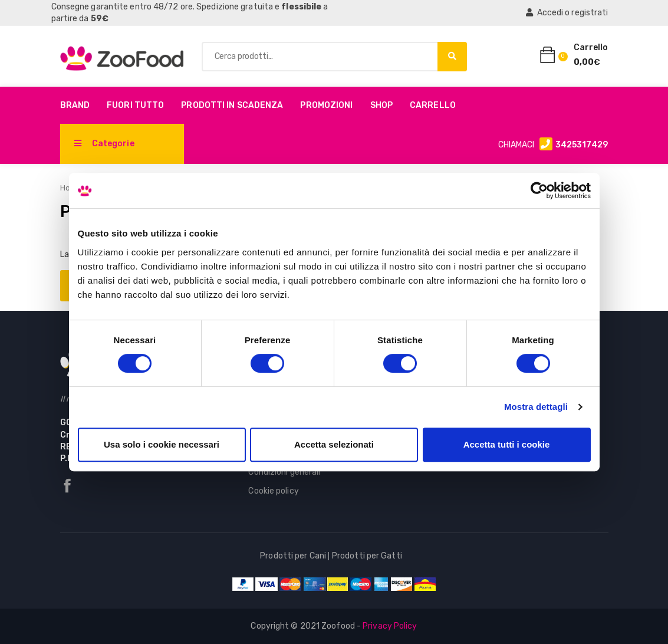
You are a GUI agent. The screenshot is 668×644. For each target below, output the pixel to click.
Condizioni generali (284, 472)
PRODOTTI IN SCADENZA (232, 105)
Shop (381, 105)
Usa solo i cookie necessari (162, 444)
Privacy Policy (390, 626)
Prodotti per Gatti (367, 556)
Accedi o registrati (567, 13)
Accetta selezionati (334, 444)
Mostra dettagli (536, 407)
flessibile (301, 7)
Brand (75, 105)
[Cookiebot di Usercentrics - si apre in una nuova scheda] (539, 190)
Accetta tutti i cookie (507, 444)
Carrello (433, 105)
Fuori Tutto (135, 105)
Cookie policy (273, 491)
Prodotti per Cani (293, 556)
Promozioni (326, 105)
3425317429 (582, 145)
